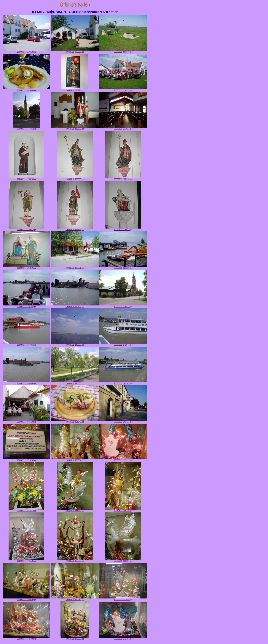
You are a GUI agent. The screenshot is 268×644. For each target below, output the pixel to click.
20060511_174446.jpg (27, 128)
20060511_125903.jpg (75, 178)
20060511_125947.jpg (26, 229)
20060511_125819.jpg (26, 267)
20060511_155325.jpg (26, 599)
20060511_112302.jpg (75, 128)
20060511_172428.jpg (26, 459)
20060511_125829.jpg (26, 178)
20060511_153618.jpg (26, 421)
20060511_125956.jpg (75, 229)
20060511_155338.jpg (75, 560)
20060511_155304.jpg (75, 459)
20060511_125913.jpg (123, 178)
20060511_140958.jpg (75, 344)
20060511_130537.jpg (123, 306)
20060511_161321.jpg (123, 421)
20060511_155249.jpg (123, 510)
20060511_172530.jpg (26, 638)
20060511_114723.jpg (123, 90)
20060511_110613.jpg (26, 51)
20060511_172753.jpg (123, 638)
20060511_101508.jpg (26, 90)
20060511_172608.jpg (75, 638)
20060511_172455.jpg (123, 599)
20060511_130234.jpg (75, 306)
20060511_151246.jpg (75, 421)
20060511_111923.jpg (123, 128)
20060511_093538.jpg (75, 51)
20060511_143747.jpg (123, 383)
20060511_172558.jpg (26, 560)
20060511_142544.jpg (123, 344)
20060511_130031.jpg (123, 229)
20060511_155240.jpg (75, 510)
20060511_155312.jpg (123, 459)
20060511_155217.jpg (26, 510)
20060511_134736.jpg (26, 344)
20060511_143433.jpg (26, 383)
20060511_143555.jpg (75, 383)
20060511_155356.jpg (123, 560)
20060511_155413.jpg (75, 599)
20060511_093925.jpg (75, 90)
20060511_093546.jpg (123, 51)
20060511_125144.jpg (26, 306)
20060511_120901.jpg (75, 267)
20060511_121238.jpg (123, 267)
